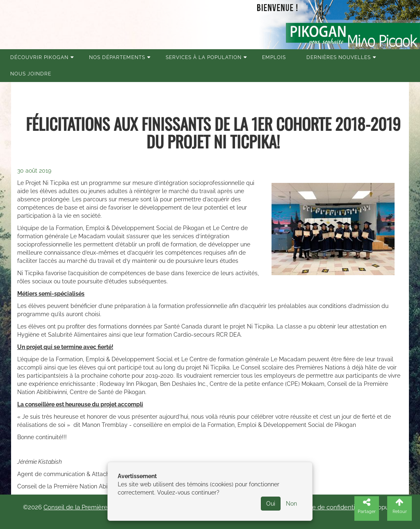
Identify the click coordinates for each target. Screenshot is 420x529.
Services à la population (204, 57)
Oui (271, 504)
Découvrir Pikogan (39, 57)
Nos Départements (117, 57)
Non (291, 504)
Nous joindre (31, 74)
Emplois (274, 57)
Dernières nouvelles (339, 57)
